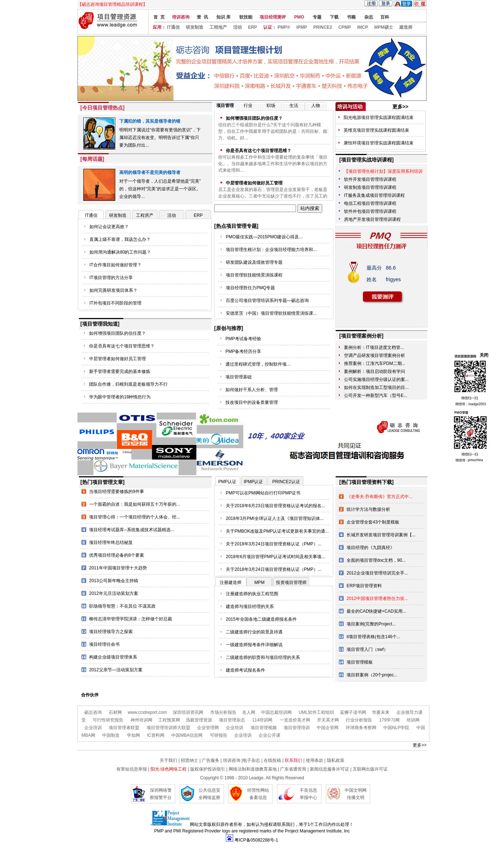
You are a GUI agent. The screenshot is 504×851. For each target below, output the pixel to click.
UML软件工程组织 (316, 712)
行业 (248, 106)
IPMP (302, 27)
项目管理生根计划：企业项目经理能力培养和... (271, 250)
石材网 (115, 712)
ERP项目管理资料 (364, 586)
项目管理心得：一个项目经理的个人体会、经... (135, 517)
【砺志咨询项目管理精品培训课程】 (112, 4)
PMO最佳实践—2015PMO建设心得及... (264, 237)
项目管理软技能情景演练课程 (254, 275)
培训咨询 (181, 17)
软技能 (245, 17)
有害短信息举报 (132, 769)
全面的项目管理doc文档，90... (376, 560)
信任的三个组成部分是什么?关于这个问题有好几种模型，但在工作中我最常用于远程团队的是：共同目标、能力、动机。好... (273, 131)
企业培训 (93, 728)
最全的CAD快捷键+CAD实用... (376, 611)
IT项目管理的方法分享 (111, 278)
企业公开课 (269, 735)
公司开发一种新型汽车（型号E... (376, 395)
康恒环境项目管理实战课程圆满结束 (379, 143)
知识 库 (223, 17)
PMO (299, 17)
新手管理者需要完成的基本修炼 (120, 371)
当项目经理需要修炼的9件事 (117, 492)
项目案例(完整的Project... (371, 624)
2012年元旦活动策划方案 (114, 593)
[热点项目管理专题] (236, 226)
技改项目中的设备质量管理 (252, 402)
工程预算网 (169, 720)
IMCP (363, 27)
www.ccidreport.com (147, 712)
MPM (259, 582)
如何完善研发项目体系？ (113, 290)
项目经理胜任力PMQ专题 (250, 288)
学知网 (133, 735)
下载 (334, 17)
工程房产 (145, 215)
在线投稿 (272, 760)
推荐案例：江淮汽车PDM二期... (375, 363)
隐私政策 (336, 760)
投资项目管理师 (291, 582)
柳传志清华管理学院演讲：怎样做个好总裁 (131, 619)
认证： (270, 27)
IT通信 (173, 27)
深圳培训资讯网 (188, 712)
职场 (271, 106)
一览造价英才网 (295, 720)
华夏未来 (381, 712)
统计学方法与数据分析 (368, 509)
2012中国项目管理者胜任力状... (377, 599)
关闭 (484, 355)
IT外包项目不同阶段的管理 (115, 303)
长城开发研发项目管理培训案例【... (381, 535)
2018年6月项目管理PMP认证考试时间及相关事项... (275, 557)
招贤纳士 (189, 760)
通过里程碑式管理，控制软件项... (258, 364)
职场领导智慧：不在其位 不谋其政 (122, 606)
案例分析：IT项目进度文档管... (374, 347)
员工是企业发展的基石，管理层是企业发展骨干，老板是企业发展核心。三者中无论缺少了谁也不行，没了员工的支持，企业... (273, 196)
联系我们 (293, 760)
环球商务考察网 (361, 728)
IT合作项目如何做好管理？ (115, 265)
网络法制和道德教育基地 (253, 769)
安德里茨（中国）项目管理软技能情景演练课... (271, 313)
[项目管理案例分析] (361, 336)
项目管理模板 (360, 662)
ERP (253, 27)
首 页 (159, 17)
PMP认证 (227, 482)
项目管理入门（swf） (367, 649)
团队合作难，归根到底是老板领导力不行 (128, 384)
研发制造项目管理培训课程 (370, 187)
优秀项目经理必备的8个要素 (117, 555)
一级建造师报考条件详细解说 (254, 645)
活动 (237, 27)
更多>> (400, 107)
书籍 (351, 17)
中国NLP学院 (396, 728)
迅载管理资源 (199, 720)
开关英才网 (328, 720)
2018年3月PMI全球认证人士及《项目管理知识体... (275, 518)
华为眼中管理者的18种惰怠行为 (120, 397)
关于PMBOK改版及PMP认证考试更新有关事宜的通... (277, 531)
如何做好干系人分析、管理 (252, 390)
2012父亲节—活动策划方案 (116, 670)
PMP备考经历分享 (243, 351)
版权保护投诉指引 (208, 769)
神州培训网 (141, 720)
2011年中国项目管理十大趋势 (118, 568)
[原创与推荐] (229, 328)
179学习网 (389, 720)
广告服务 (211, 760)
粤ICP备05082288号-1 (256, 840)
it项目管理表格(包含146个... (373, 637)
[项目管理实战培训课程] (366, 160)
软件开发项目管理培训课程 (370, 179)
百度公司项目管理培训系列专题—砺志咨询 (267, 301)
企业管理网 (208, 728)
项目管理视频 (264, 728)
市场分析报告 (223, 712)
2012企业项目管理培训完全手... (377, 573)
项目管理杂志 (232, 720)
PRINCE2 (323, 27)
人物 (316, 106)
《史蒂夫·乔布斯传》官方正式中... (379, 497)
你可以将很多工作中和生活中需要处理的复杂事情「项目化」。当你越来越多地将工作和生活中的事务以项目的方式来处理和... (273, 164)
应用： (159, 27)
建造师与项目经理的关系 (250, 607)
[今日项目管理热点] (102, 108)
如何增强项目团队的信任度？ (117, 333)
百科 (385, 17)
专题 (316, 17)
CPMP (345, 27)
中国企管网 (328, 728)
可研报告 (219, 735)
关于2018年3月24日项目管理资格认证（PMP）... (274, 544)
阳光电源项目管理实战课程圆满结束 (379, 118)
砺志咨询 (93, 712)
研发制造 (195, 27)
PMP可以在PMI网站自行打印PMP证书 (263, 493)
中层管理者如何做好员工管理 (117, 359)
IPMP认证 (253, 482)
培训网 (413, 720)
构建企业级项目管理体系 (113, 657)
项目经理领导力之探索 (111, 632)
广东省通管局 (293, 769)
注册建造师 (231, 582)
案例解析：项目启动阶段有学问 (375, 371)
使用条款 (315, 760)
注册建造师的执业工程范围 (252, 594)
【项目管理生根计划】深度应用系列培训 (383, 171)
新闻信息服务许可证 (329, 769)
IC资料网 (155, 735)
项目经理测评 (273, 17)
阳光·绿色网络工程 (169, 769)
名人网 (249, 712)
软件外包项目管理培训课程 (370, 211)
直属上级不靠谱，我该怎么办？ (120, 239)
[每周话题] (92, 159)
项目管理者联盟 (124, 728)
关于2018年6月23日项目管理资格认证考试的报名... (275, 506)
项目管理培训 (297, 728)
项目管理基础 (239, 377)
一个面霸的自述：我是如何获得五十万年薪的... (135, 504)
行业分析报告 (359, 720)
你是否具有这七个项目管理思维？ (122, 346)
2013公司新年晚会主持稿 (114, 581)
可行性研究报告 (108, 720)
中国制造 (111, 735)
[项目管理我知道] (100, 324)
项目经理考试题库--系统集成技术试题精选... (132, 530)
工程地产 (218, 27)
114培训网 (262, 720)
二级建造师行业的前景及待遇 (254, 632)
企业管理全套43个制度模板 (373, 522)
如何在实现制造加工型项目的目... (376, 387)
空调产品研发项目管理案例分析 (375, 355)
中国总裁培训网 (276, 712)
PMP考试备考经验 (243, 339)
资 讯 (202, 17)
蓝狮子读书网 (353, 712)
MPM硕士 (384, 27)
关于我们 (168, 760)
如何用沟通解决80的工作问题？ (120, 252)
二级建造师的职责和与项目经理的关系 (263, 657)
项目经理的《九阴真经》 (371, 548)
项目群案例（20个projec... (372, 675)
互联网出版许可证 (370, 769)
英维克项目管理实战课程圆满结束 (376, 130)
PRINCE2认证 (286, 482)
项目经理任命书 (104, 644)
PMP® (284, 27)
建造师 (406, 27)
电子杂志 (252, 760)
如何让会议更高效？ (109, 227)
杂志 (368, 17)
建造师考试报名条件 (245, 670)
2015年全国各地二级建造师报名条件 (261, 619)
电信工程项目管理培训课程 (370, 203)
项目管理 (225, 106)
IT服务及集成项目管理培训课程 (374, 195)
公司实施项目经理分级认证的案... (376, 379)
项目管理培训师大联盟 (169, 728)
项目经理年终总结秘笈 (111, 542)
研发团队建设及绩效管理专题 (254, 262)
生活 (294, 106)
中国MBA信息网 (187, 735)
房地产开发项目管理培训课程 (372, 219)
